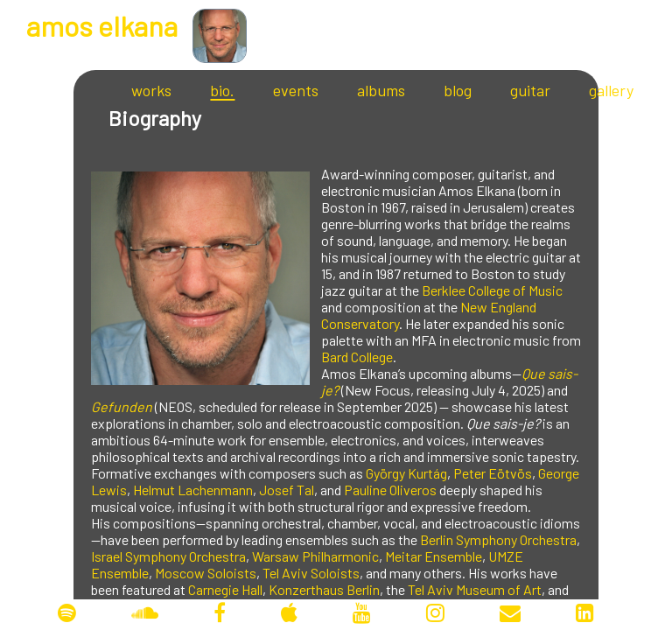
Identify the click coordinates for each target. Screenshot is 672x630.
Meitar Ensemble (434, 556)
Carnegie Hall (225, 589)
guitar (530, 90)
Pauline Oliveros (390, 490)
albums (381, 90)
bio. (222, 90)
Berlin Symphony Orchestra (498, 539)
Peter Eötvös (493, 473)
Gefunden (122, 406)
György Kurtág (406, 473)
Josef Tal (287, 490)
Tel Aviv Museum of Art (475, 589)
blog (458, 90)
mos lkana (102, 25)
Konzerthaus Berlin (324, 589)
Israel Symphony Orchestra (168, 556)
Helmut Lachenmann (193, 490)
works (151, 90)
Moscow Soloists (206, 573)
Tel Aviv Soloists (311, 573)
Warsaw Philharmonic (315, 556)
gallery (611, 90)
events (296, 90)
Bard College (357, 357)
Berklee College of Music (492, 290)
